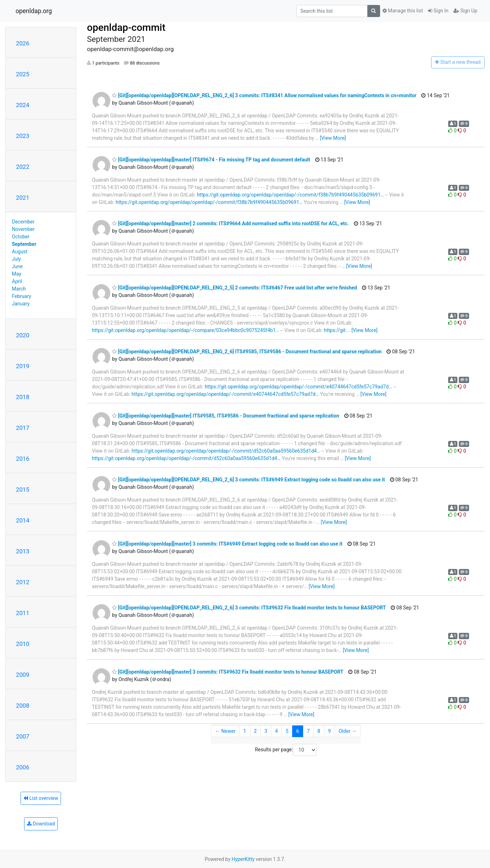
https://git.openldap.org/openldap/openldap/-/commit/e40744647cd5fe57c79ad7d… (298, 387)
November (23, 229)
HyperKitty (243, 859)
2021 (23, 198)
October (21, 237)
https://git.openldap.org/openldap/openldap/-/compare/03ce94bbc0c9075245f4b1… (185, 330)
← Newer (225, 731)
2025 (23, 74)
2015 (23, 490)
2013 (23, 551)
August (20, 251)
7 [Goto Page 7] (308, 731)
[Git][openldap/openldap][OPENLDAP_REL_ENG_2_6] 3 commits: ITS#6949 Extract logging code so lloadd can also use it (248, 480)
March (19, 289)
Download (41, 824)
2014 (23, 520)
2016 (23, 459)
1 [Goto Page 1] (245, 731)
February (22, 296)
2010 (23, 644)
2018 (23, 397)
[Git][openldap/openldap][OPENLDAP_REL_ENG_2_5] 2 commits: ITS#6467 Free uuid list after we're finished (234, 288)
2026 (23, 43)
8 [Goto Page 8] (319, 731)
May (17, 274)
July (16, 259)
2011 (23, 613)
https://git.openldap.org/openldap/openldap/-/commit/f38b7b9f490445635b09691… (290, 195)
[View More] (333, 138)
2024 (23, 105)
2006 (23, 767)
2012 (23, 582)
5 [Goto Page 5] (287, 731)
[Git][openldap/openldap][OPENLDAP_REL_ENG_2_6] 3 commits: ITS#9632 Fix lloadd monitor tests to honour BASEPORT (249, 608)
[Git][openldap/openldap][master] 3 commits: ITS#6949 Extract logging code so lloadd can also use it (227, 544)
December (23, 222)
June (18, 266)
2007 (23, 736)
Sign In (438, 11)
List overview (41, 798)
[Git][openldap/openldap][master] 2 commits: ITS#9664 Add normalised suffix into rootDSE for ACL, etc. (230, 223)
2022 (23, 167)
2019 (23, 366)
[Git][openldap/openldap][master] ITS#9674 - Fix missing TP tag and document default (211, 160)
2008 (23, 706)
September (24, 244)
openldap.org (34, 11)
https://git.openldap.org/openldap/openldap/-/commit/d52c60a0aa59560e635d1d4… (226, 451)
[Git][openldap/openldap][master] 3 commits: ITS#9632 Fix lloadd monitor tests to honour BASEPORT (228, 672)
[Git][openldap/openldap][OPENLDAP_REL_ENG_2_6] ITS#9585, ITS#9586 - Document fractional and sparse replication (247, 352)
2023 (23, 136)
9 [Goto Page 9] (329, 731)
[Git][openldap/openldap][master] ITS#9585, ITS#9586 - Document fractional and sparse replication (225, 416)
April (17, 281)
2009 (23, 675)
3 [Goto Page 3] (266, 731)
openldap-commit (126, 27)
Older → (348, 731)
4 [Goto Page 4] (277, 731)
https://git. (335, 330)
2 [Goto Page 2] (255, 731)
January (21, 304)
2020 (23, 335)
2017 (23, 428)
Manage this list (403, 11)
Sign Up (465, 11)
